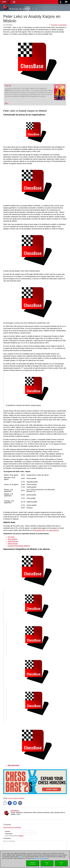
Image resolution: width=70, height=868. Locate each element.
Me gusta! (54, 25)
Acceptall (61, 863)
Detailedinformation (33, 863)
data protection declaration (41, 858)
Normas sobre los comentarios (12, 827)
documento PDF (40, 530)
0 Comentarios (62, 25)
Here (20, 857)
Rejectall (47, 863)
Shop (4, 2)
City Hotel (11, 537)
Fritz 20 (8, 86)
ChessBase (15, 811)
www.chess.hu (54, 530)
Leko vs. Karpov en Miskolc (16, 798)
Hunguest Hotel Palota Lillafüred (19, 546)
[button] (14, 2)
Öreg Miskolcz (13, 539)
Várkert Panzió (13, 544)
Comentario (7, 838)
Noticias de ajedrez (20, 9)
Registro (21, 836)
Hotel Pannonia (13, 541)
